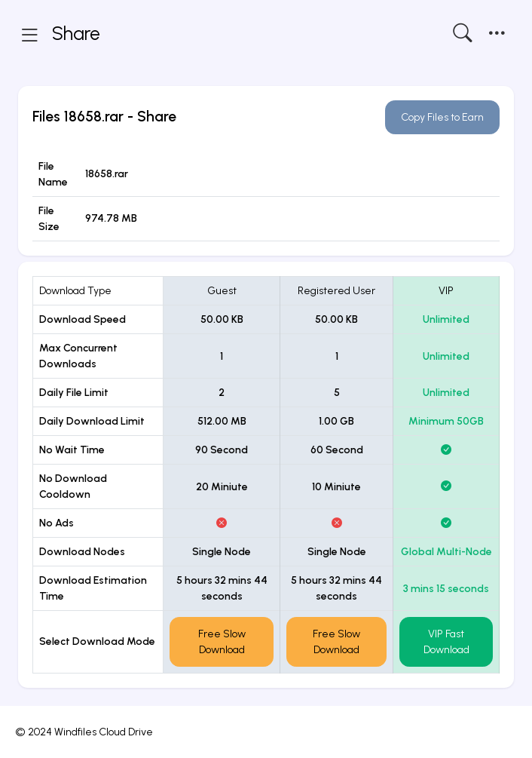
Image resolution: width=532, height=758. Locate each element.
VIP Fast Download (446, 642)
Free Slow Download (222, 642)
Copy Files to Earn (442, 117)
